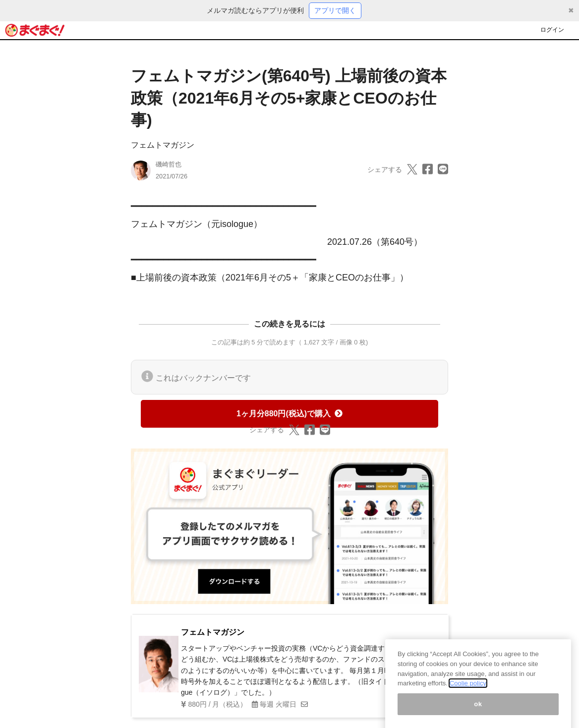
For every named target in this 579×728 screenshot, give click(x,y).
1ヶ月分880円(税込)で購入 (289, 414)
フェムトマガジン (163, 145)
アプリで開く (335, 10)
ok (478, 712)
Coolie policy (468, 691)
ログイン (552, 30)
